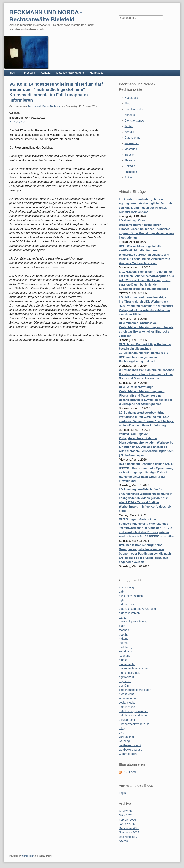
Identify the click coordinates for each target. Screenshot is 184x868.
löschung (125, 656)
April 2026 (125, 811)
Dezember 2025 (129, 828)
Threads (130, 160)
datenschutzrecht (130, 613)
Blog (12, 73)
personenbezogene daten (135, 690)
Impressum (28, 73)
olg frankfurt (126, 677)
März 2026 (126, 815)
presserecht (126, 694)
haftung (124, 639)
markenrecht (127, 664)
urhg (122, 728)
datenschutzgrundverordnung (137, 609)
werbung (124, 741)
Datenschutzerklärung (70, 73)
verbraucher (126, 737)
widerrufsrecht (128, 754)
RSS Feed (129, 772)
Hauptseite (97, 73)
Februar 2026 (127, 820)
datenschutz (126, 604)
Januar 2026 (127, 824)
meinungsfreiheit (129, 673)
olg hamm (125, 681)
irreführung (126, 647)
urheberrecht (127, 720)
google (123, 634)
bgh (121, 600)
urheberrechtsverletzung (134, 724)
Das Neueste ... (129, 837)
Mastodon (131, 149)
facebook (125, 630)
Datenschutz (132, 138)
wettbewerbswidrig (131, 750)
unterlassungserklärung (134, 715)
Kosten (129, 126)
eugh (122, 626)
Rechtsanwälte (134, 109)
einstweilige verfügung (133, 622)
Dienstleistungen (135, 121)
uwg (121, 733)
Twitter (129, 177)
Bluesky (129, 155)
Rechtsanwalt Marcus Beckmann (44, 106)
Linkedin (130, 166)
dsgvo (123, 617)
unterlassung (127, 707)
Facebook (131, 172)
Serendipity (28, 856)
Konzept (130, 115)
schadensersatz (129, 698)
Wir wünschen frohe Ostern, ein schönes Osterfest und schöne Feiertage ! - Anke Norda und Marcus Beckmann (146, 374)
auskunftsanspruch (131, 596)
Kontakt (46, 73)
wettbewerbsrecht (130, 745)
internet (124, 643)
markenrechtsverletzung (134, 668)
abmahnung (126, 587)
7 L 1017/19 (17, 122)
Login (122, 793)
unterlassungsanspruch (133, 711)
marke (123, 660)
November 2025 (129, 833)
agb (121, 592)
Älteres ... (125, 841)
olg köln (124, 686)
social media (127, 703)
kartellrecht (126, 651)
